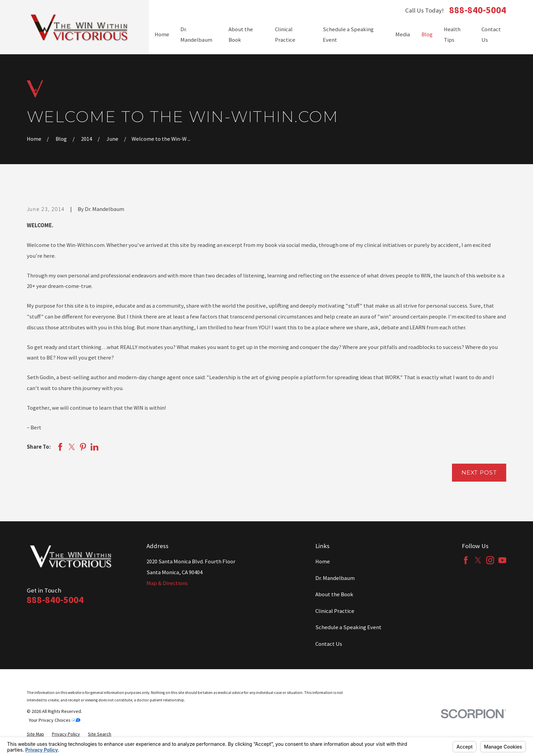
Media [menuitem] (403, 34)
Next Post (479, 472)
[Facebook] (466, 560)
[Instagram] (490, 560)
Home (323, 561)
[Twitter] (478, 560)
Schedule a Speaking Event (348, 627)
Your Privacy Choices (55, 720)
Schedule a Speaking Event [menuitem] (348, 35)
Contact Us (329, 644)
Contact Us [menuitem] (491, 35)
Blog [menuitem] (427, 34)
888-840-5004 (478, 10)
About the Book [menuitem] (241, 35)
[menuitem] (35, 734)
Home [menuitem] (162, 34)
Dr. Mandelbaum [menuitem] (196, 35)
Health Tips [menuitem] (452, 35)
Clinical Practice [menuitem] (285, 35)
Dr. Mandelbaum (335, 578)
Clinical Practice (335, 611)
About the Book (334, 594)
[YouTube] (502, 560)
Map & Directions (167, 583)
